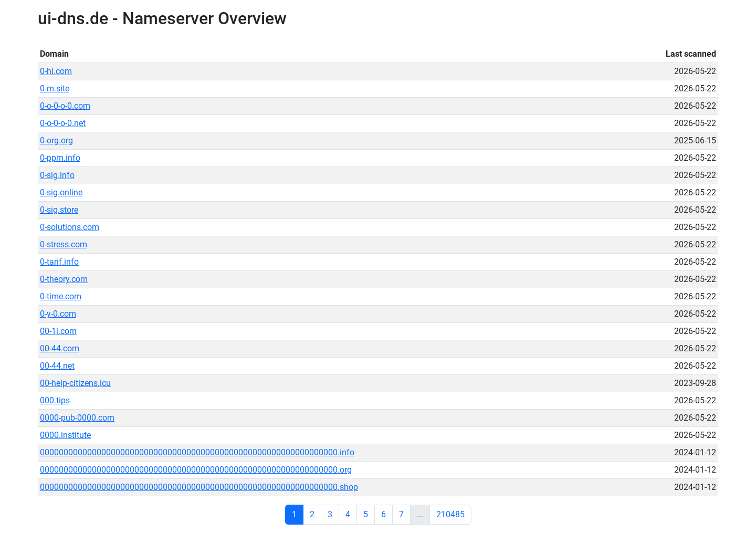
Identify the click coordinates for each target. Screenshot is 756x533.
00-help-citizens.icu (75, 383)
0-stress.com (64, 244)
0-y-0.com (58, 314)
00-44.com (60, 348)
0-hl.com (56, 71)
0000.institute (65, 435)
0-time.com (61, 296)
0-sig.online (61, 192)
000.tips (55, 400)
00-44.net (57, 366)
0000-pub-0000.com (77, 418)
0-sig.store (59, 210)
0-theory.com (64, 279)
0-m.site (55, 88)
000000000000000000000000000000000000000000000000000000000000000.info (197, 452)
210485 (450, 514)
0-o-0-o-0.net (63, 123)
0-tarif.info (59, 262)
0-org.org (56, 140)
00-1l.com (58, 331)
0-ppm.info (60, 158)
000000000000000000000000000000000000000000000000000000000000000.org (196, 470)
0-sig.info (57, 175)
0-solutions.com (70, 227)
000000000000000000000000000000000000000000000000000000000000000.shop (199, 487)
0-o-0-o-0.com (65, 106)
